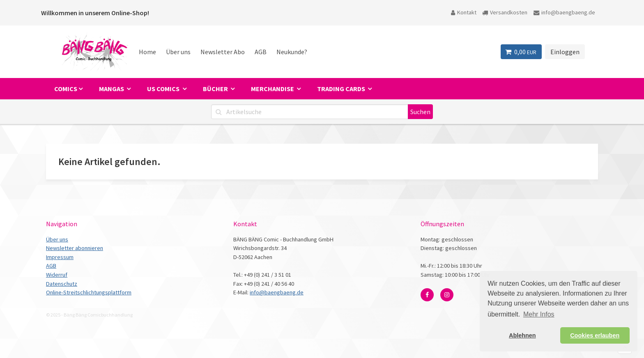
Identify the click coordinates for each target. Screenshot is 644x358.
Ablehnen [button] (522, 335)
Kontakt (464, 12)
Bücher (216, 89)
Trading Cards (342, 89)
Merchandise (273, 89)
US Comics (164, 89)
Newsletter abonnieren (75, 248)
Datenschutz (62, 284)
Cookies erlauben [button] (595, 335)
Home (147, 52)
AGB (261, 52)
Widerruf (57, 275)
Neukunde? (292, 52)
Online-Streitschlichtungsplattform (89, 292)
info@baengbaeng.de (564, 12)
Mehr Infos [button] (539, 314)
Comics (66, 89)
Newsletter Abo (223, 52)
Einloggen (565, 52)
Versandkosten (505, 12)
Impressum (60, 257)
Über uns (178, 52)
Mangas (112, 89)
